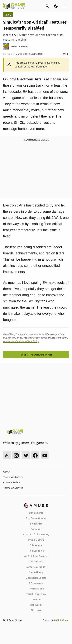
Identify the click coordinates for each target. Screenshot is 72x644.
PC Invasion (36, 583)
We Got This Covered (36, 556)
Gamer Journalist (36, 567)
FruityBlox (36, 605)
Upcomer (36, 599)
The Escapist (36, 551)
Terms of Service (13, 477)
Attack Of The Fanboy (36, 534)
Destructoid (36, 561)
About (7, 472)
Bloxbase (36, 610)
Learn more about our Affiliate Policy (21, 341)
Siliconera (36, 545)
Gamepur (36, 529)
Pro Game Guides (36, 518)
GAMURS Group (62, 620)
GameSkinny (36, 572)
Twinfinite (36, 524)
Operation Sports (36, 578)
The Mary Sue (36, 589)
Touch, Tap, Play (36, 594)
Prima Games (36, 540)
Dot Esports (36, 513)
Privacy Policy (11, 482)
